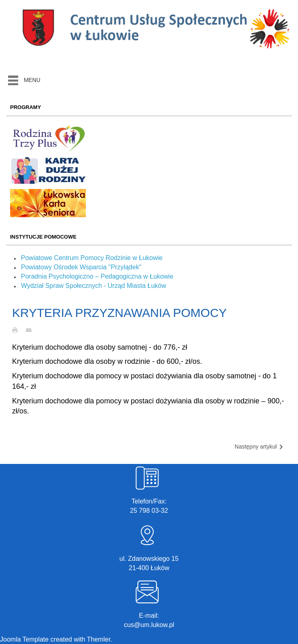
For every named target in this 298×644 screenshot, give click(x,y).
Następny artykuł (259, 447)
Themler (99, 639)
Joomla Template (24, 639)
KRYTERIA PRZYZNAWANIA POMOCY (119, 313)
